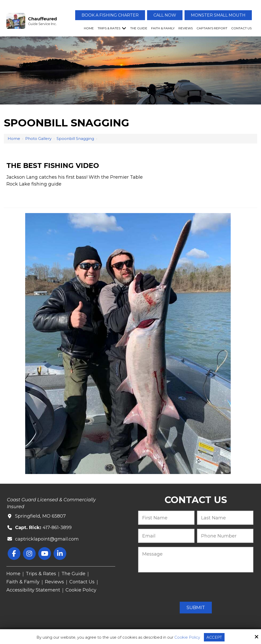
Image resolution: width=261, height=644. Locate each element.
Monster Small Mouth (218, 15)
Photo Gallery (38, 139)
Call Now (165, 15)
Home (14, 139)
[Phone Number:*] (225, 536)
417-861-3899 (57, 528)
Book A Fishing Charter (110, 15)
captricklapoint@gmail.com (47, 539)
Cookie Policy (187, 637)
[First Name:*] (166, 518)
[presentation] (196, 587)
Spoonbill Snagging (75, 139)
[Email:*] (166, 536)
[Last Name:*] (225, 518)
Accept (214, 637)
